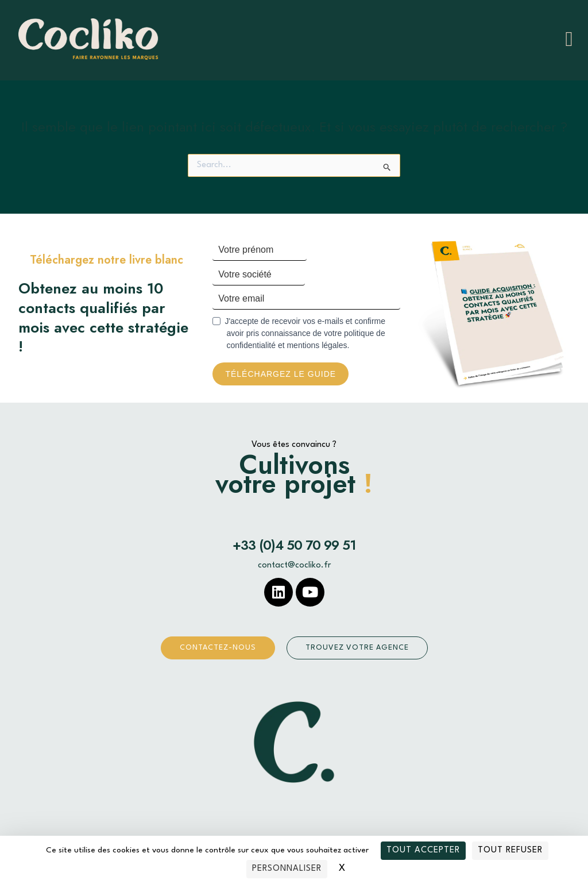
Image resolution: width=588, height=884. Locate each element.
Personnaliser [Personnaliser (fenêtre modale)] (287, 869)
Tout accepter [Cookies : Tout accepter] (423, 850)
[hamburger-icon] (569, 39)
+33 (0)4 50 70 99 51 (294, 546)
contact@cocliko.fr (294, 566)
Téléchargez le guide (281, 375)
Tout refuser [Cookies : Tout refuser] (510, 850)
